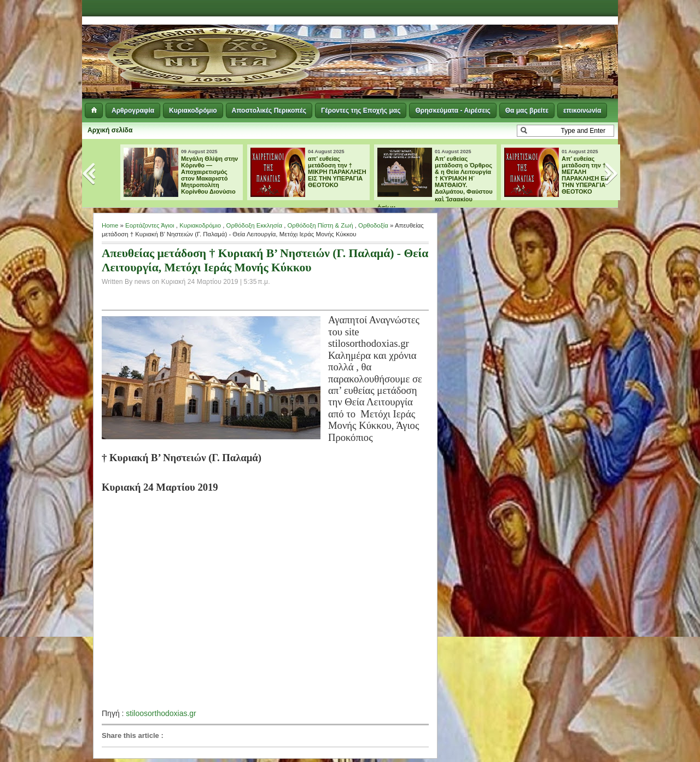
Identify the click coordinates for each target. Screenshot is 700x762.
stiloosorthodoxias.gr (161, 713)
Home (110, 225)
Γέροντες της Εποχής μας (361, 110)
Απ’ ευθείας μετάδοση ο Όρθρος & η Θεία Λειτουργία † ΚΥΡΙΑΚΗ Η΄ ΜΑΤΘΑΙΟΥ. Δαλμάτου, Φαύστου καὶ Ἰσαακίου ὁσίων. (435, 183)
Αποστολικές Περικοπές (269, 110)
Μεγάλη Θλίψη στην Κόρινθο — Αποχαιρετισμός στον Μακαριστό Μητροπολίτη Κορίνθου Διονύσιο (209, 175)
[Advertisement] (485, 44)
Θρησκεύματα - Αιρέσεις (453, 110)
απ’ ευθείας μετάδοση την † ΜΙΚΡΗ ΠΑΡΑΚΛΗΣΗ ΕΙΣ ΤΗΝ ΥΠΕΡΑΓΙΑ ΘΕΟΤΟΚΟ (337, 172)
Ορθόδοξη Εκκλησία (254, 225)
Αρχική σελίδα (110, 130)
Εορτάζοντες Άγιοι (150, 225)
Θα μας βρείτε (527, 110)
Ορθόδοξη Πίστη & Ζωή (320, 225)
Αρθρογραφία (133, 110)
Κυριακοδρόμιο (193, 110)
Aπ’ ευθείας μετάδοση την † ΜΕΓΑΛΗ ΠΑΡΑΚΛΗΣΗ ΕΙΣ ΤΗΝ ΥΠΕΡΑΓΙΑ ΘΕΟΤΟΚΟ (586, 175)
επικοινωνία (582, 110)
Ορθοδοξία (373, 225)
